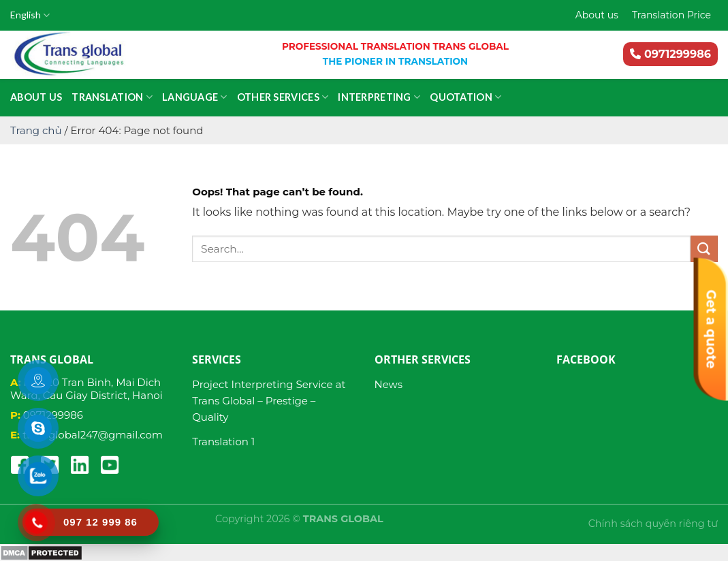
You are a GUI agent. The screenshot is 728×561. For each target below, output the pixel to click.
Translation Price (671, 15)
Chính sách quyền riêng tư (653, 524)
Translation (112, 97)
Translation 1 (223, 442)
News (389, 384)
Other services (283, 97)
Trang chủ (36, 130)
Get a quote (711, 330)
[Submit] (704, 249)
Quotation (465, 97)
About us (597, 15)
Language (195, 97)
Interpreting (379, 97)
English (30, 15)
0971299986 (670, 54)
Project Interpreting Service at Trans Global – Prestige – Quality (269, 401)
